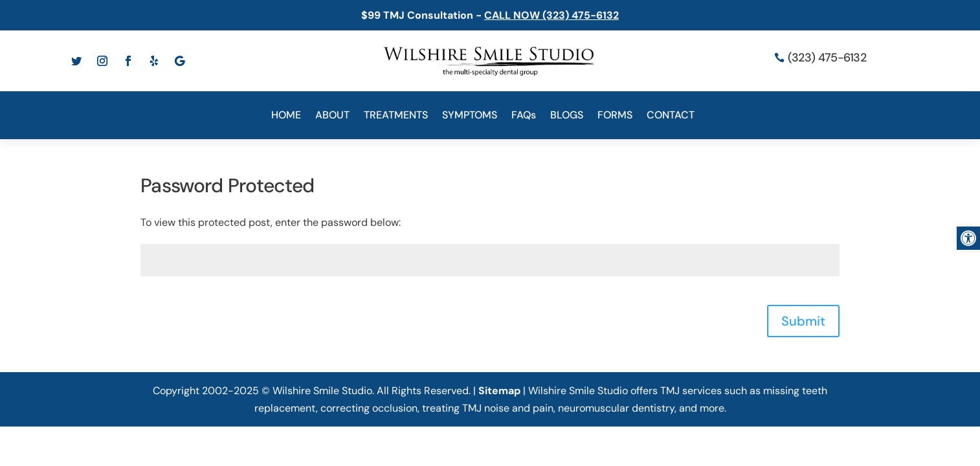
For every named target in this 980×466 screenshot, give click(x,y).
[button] (968, 238)
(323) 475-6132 (827, 58)
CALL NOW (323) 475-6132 (551, 15)
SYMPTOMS (470, 116)
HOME (286, 116)
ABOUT (332, 116)
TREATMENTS (396, 116)
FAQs (524, 116)
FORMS (615, 116)
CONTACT (671, 116)
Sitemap (499, 391)
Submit (803, 321)
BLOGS (567, 116)
